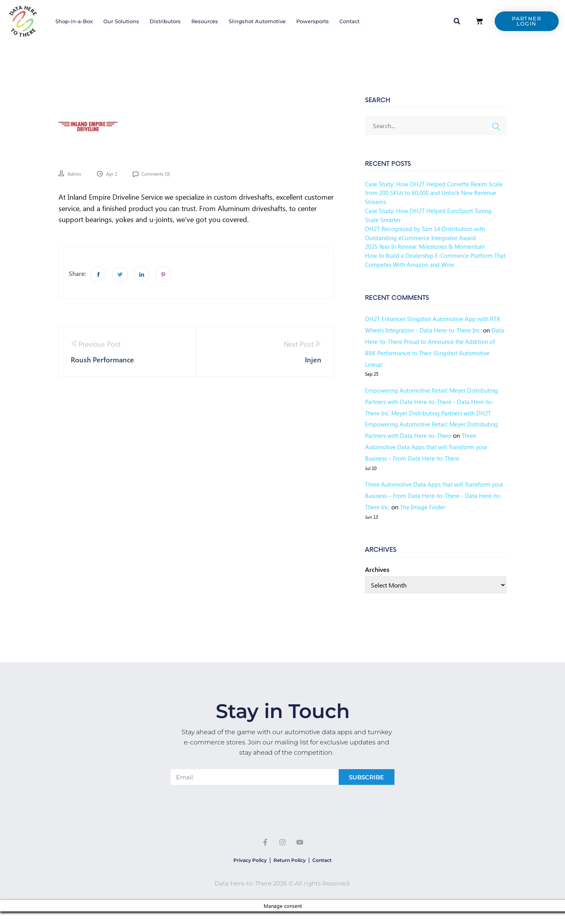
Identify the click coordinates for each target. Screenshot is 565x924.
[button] (457, 21)
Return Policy (290, 863)
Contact (349, 21)
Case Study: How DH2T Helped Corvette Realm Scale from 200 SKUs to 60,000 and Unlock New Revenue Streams (430, 193)
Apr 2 (115, 174)
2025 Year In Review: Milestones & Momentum (429, 246)
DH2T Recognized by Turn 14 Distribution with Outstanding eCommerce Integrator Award (428, 233)
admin (75, 174)
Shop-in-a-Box (74, 21)
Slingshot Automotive (257, 21)
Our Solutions (121, 21)
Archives (377, 569)
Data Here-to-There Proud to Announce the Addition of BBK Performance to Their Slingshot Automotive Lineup (429, 353)
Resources (205, 21)
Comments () (162, 174)
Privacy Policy (241, 863)
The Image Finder (448, 507)
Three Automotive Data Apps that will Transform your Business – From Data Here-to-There (429, 447)
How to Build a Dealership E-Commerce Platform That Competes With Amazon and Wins (431, 260)
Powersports (313, 21)
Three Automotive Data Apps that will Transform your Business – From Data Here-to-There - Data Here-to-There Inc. (430, 495)
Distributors (165, 21)
